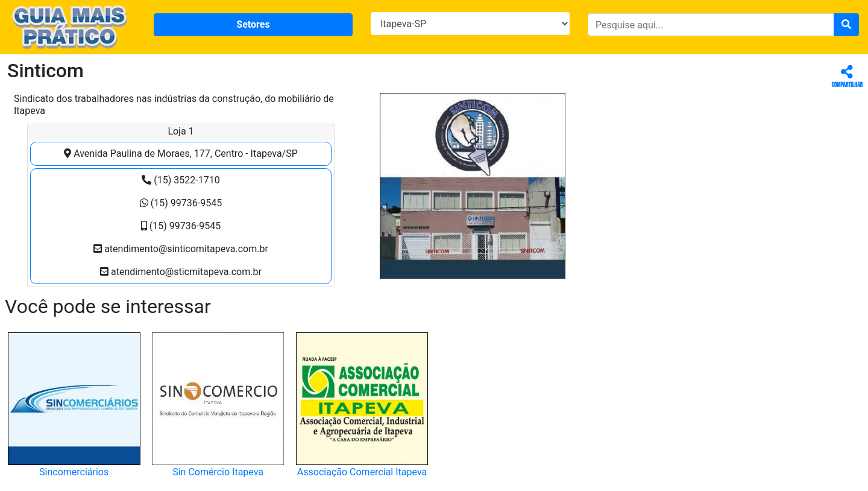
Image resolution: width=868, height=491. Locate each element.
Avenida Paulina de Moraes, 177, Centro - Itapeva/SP (181, 154)
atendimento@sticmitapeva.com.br (181, 272)
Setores (253, 24)
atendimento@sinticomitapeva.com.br (181, 249)
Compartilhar (847, 77)
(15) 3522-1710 (181, 180)
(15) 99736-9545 (181, 203)
